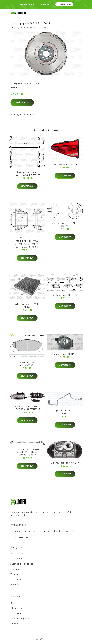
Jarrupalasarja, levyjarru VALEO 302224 (27, 363)
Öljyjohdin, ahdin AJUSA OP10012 (65, 412)
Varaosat (15, 585)
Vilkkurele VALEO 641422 (65, 295)
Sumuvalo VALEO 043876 (65, 354)
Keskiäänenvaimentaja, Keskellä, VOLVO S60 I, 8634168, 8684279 (27, 452)
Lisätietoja (22, 102)
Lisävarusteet (17, 569)
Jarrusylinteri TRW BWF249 (65, 463)
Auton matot (17, 559)
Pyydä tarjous (64, 4)
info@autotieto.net (20, 537)
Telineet (14, 574)
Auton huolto (17, 553)
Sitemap (14, 624)
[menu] (79, 13)
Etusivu (14, 28)
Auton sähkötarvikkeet (22, 564)
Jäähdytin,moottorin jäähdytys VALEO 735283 (27, 174)
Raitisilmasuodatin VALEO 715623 (27, 305)
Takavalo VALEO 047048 (65, 165)
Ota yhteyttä (17, 608)
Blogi (13, 603)
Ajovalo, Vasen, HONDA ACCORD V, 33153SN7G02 (27, 408)
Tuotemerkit (29, 84)
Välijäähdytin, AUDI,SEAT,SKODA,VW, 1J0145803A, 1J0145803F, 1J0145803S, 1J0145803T (27, 242)
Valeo (38, 84)
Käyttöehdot (17, 613)
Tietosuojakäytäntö (20, 618)
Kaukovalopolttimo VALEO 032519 (65, 224)
